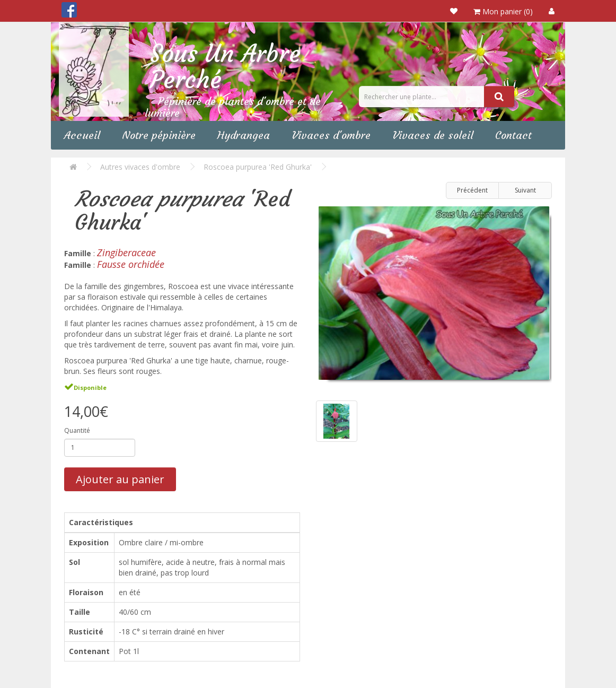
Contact (513, 135)
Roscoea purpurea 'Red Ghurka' (258, 167)
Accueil (82, 135)
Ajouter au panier (120, 479)
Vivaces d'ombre (331, 135)
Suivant (525, 190)
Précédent (472, 190)
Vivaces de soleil (433, 135)
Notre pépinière (159, 135)
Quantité (77, 430)
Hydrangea (244, 135)
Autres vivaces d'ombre (140, 167)
